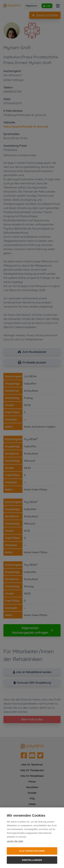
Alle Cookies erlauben (32, 851)
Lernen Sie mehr (15, 841)
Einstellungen (32, 860)
